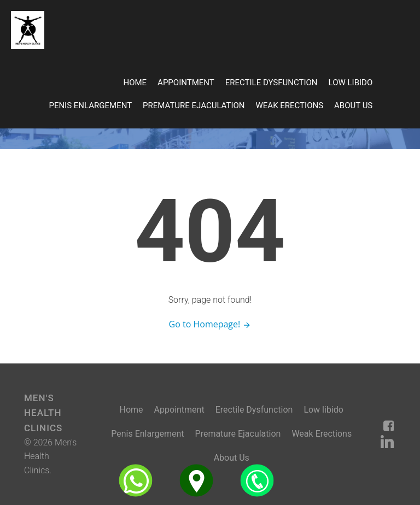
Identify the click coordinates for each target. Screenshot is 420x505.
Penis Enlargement (90, 105)
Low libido (351, 83)
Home (135, 83)
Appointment (186, 83)
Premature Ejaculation (194, 105)
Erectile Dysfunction (272, 83)
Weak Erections (290, 105)
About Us (353, 105)
